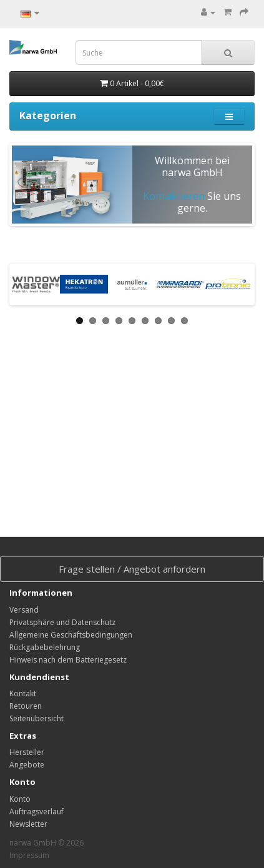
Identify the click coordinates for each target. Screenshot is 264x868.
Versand (24, 610)
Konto (20, 799)
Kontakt (23, 693)
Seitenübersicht (37, 718)
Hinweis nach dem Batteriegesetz (68, 660)
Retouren (26, 706)
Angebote (27, 765)
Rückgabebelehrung (45, 647)
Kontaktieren (174, 196)
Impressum (29, 855)
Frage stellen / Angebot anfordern (132, 569)
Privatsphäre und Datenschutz (62, 622)
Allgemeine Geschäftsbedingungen (71, 635)
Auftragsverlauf (37, 811)
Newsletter (28, 824)
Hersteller (27, 752)
